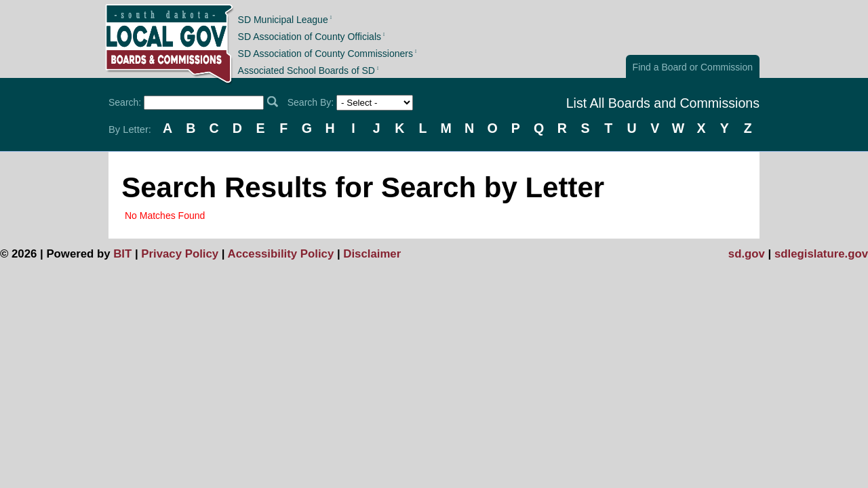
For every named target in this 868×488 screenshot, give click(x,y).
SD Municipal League (283, 19)
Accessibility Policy (281, 254)
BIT (122, 254)
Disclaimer (372, 254)
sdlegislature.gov (821, 254)
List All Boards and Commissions (663, 103)
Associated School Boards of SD (307, 70)
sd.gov (747, 254)
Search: (125, 102)
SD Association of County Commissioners (325, 54)
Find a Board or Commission (693, 67)
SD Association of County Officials (310, 37)
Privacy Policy (180, 254)
